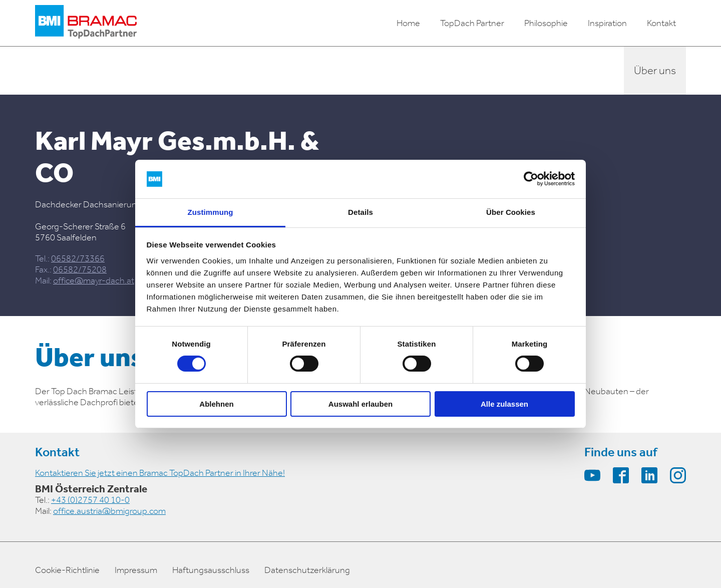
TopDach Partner (472, 23)
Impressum (136, 570)
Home (408, 23)
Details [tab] (360, 212)
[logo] (86, 23)
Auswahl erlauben (360, 404)
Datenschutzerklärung (307, 570)
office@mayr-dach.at (94, 280)
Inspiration (607, 23)
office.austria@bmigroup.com (109, 511)
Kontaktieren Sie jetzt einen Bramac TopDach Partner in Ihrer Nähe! (160, 473)
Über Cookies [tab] (511, 212)
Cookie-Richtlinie (67, 570)
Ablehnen (216, 404)
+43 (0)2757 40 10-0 (90, 500)
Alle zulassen (504, 404)
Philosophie (546, 23)
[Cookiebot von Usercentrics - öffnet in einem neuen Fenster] (531, 179)
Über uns (655, 71)
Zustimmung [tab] (211, 212)
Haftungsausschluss (211, 570)
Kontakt (661, 23)
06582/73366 (78, 258)
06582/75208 (80, 269)
